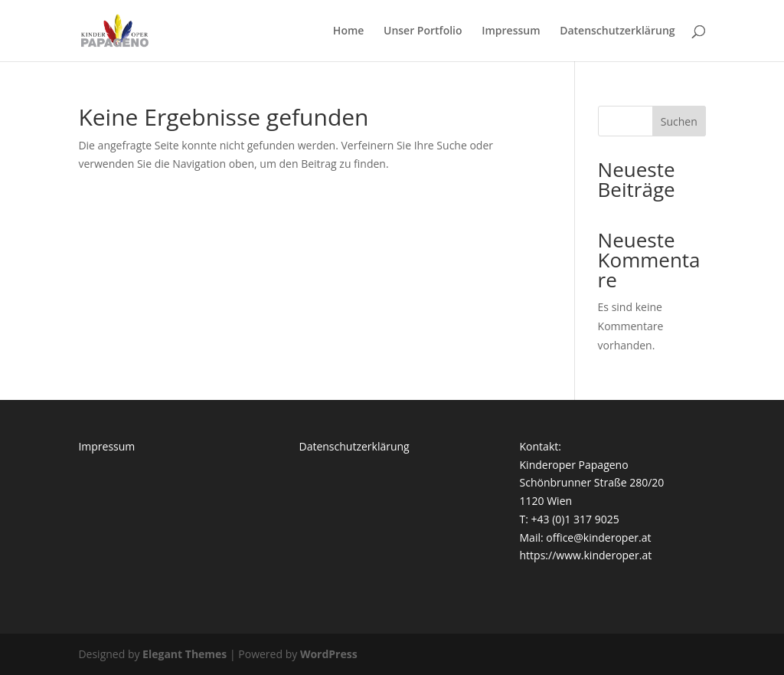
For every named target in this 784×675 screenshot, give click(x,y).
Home (349, 31)
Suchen (679, 121)
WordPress (329, 654)
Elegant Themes (185, 654)
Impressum (511, 31)
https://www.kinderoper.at (586, 555)
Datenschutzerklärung (617, 31)
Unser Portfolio (423, 31)
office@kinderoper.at (598, 537)
